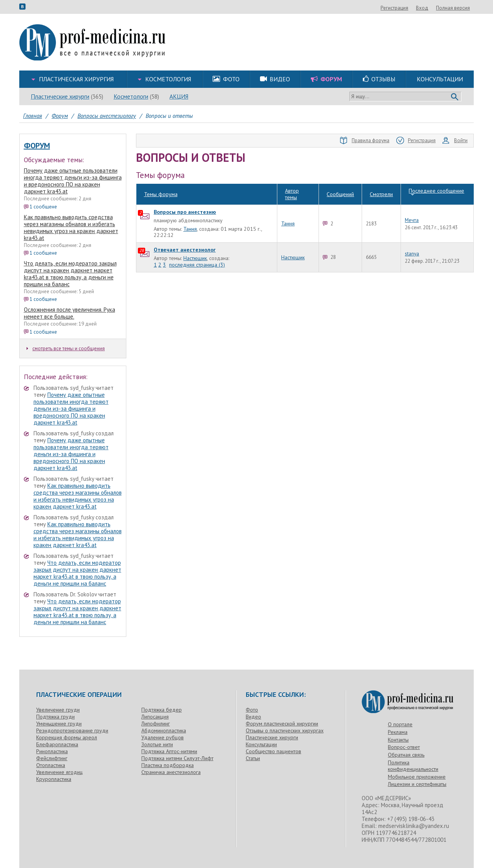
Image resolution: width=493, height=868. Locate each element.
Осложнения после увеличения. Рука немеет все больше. (70, 313)
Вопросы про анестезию (185, 198)
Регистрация (436, 8)
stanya (412, 240)
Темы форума (161, 180)
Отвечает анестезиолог (185, 236)
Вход (464, 8)
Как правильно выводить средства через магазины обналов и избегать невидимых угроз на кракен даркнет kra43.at (71, 227)
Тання (190, 215)
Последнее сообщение (436, 177)
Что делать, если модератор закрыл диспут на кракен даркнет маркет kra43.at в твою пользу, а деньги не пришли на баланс (70, 274)
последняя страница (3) (197, 251)
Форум (37, 146)
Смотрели (381, 180)
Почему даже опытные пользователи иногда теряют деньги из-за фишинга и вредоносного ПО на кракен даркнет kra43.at (73, 181)
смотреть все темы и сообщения (66, 348)
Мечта (412, 207)
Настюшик (195, 244)
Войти (455, 141)
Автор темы (292, 180)
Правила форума (365, 141)
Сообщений (340, 180)
